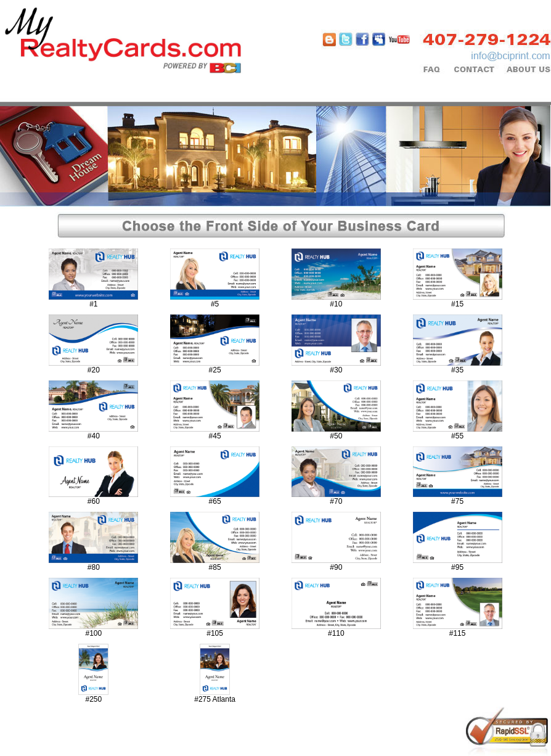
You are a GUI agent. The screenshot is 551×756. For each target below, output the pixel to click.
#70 (336, 501)
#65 (215, 501)
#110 (336, 633)
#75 (457, 501)
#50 (336, 436)
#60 (94, 501)
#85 (215, 567)
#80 (94, 567)
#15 (457, 304)
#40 (94, 436)
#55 (457, 436)
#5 (215, 304)
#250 (94, 699)
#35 (457, 370)
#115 (458, 633)
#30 (336, 370)
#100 (94, 633)
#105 (215, 633)
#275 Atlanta (215, 699)
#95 (457, 567)
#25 (215, 370)
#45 (215, 436)
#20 (94, 370)
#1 (93, 304)
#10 (336, 304)
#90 (336, 567)
